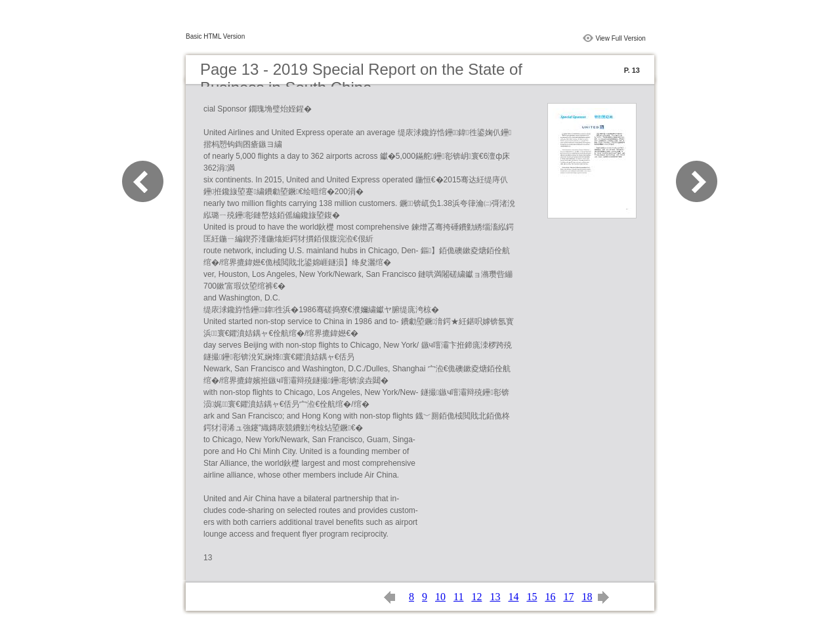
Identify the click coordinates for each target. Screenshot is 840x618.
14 (513, 597)
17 (568, 597)
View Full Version (620, 38)
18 (587, 597)
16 (550, 597)
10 (440, 597)
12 (476, 597)
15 (532, 597)
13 (495, 597)
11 (458, 597)
